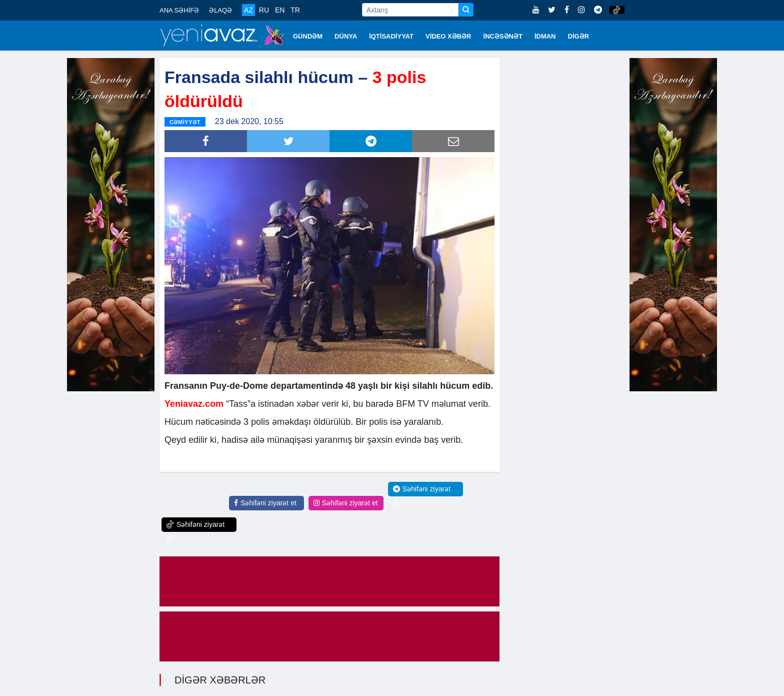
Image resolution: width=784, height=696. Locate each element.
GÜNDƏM (308, 36)
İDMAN (545, 36)
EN (280, 10)
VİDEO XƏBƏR (448, 36)
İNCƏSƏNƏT (503, 36)
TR (295, 10)
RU (264, 10)
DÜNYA (346, 36)
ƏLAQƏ (220, 10)
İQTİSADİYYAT (391, 36)
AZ (248, 10)
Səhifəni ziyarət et (265, 503)
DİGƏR (579, 36)
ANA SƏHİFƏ (179, 10)
